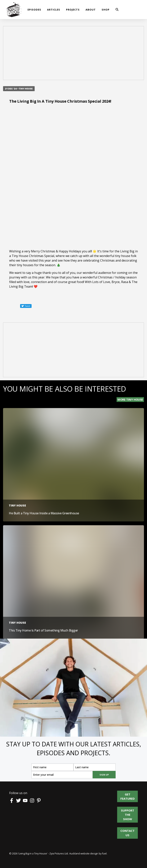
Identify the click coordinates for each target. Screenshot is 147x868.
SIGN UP (104, 775)
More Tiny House (130, 399)
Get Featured (127, 793)
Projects (73, 10)
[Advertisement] (73, 54)
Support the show (127, 811)
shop (106, 10)
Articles (54, 10)
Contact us (127, 829)
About (91, 10)
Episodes (34, 10)
